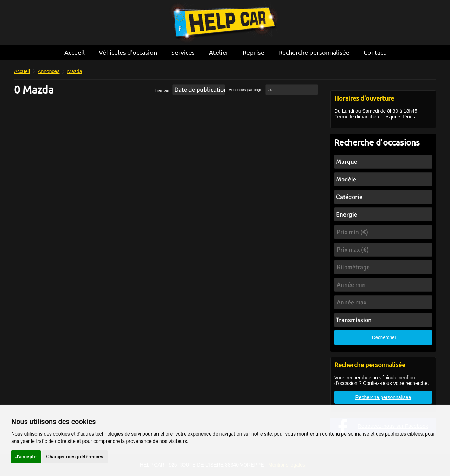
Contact (375, 52)
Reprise (253, 52)
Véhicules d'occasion (128, 52)
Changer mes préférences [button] (75, 457)
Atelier (219, 52)
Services (183, 52)
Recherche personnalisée (314, 52)
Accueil (75, 52)
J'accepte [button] (26, 457)
